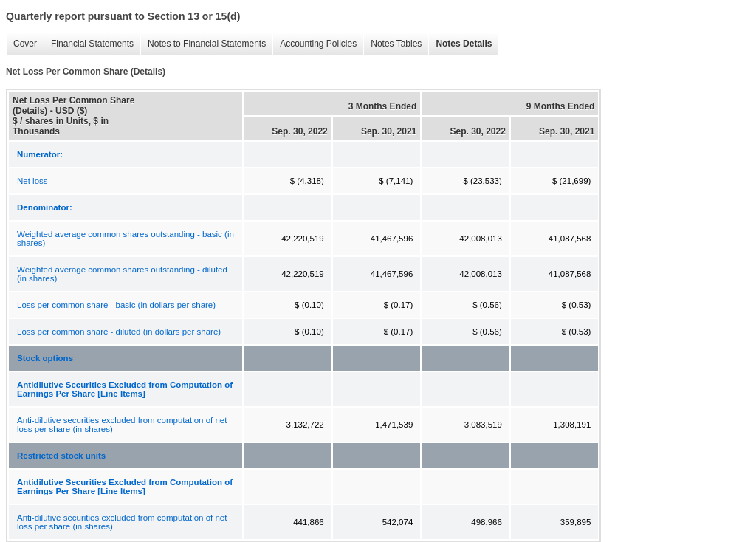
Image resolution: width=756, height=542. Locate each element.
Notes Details (460, 44)
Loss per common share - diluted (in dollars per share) (119, 332)
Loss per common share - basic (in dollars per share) (116, 305)
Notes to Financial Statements (203, 44)
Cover (21, 44)
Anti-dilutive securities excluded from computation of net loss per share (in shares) (122, 425)
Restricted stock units (61, 456)
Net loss (32, 181)
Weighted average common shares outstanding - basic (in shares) (126, 239)
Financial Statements (89, 44)
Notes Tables (392, 44)
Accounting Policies (315, 44)
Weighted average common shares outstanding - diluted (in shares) (122, 274)
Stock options (45, 358)
